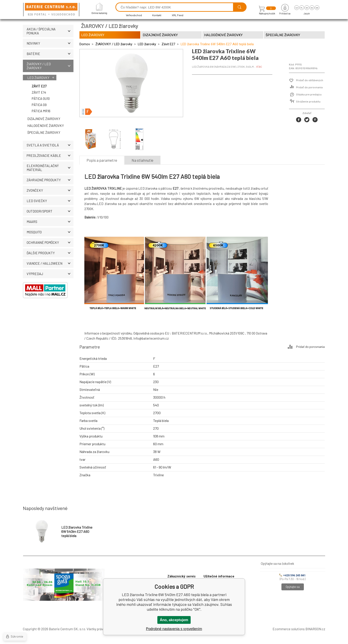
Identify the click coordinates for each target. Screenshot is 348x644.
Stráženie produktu (308, 102)
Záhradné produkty (50, 180)
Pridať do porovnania (309, 87)
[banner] (52, 10)
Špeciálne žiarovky (44, 132)
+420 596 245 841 (293, 575)
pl (302, 8)
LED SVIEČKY (50, 201)
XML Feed (178, 15)
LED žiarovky (38, 78)
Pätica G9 (39, 105)
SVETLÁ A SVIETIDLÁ (50, 145)
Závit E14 (39, 92)
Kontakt (157, 15)
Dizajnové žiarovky (44, 119)
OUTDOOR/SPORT (50, 211)
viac (259, 66)
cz (297, 8)
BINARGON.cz (315, 629)
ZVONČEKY (50, 190)
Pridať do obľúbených (310, 80)
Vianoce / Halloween (50, 263)
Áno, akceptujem (174, 620)
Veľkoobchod (134, 15)
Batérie (50, 54)
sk (307, 8)
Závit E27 (39, 86)
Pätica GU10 (41, 98)
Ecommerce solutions (289, 629)
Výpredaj (50, 274)
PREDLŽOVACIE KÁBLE (50, 156)
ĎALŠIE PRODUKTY (50, 253)
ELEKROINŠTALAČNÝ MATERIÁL (50, 168)
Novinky (50, 43)
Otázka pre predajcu (309, 95)
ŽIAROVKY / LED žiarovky (50, 66)
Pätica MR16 (41, 111)
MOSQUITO (50, 232)
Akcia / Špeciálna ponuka (50, 31)
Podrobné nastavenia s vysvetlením (174, 629)
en (317, 8)
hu (312, 8)
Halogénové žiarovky (46, 126)
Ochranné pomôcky (50, 242)
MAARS (50, 222)
